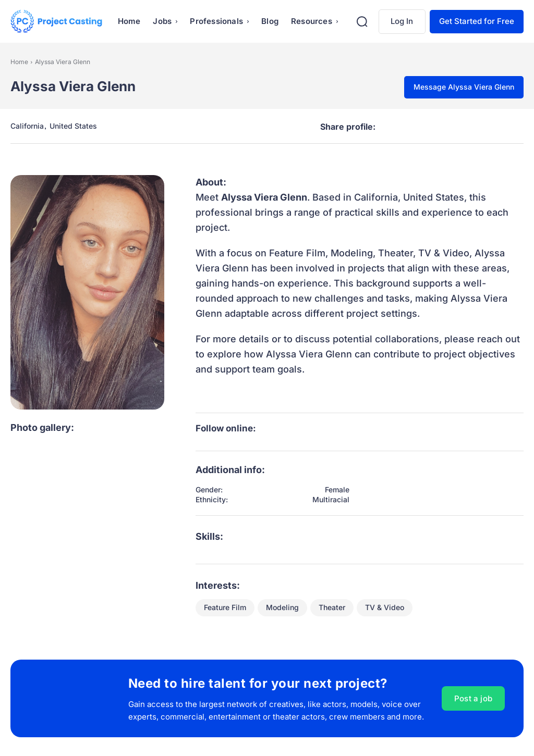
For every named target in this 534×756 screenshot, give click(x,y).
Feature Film (225, 608)
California (27, 126)
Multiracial (331, 500)
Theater (332, 608)
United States (73, 126)
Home (19, 62)
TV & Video (385, 608)
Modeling (282, 608)
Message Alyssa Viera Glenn (464, 87)
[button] (362, 21)
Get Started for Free (477, 21)
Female (337, 490)
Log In (402, 21)
